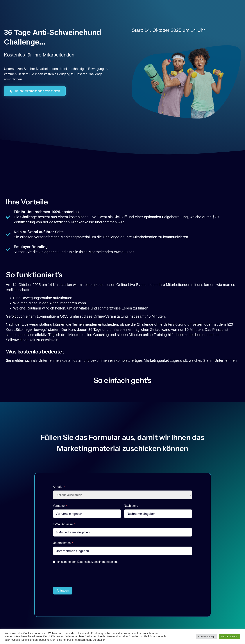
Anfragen (63, 592)
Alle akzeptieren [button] (230, 637)
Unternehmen (62, 545)
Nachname (131, 508)
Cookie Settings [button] (206, 637)
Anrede (58, 489)
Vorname (59, 508)
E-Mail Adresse (63, 526)
